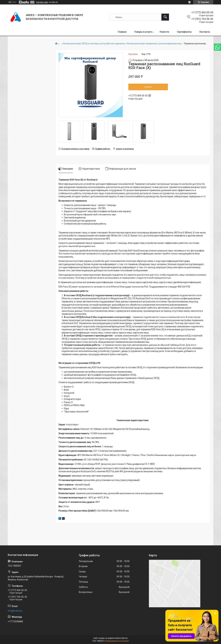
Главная (122, 32)
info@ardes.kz (15, 611)
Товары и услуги (143, 32)
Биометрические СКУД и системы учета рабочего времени (94, 44)
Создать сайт (42, 2)
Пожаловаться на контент (117, 641)
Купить (148, 87)
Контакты (205, 32)
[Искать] (165, 17)
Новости (164, 32)
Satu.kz (124, 638)
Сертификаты (184, 32)
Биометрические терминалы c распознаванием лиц (154, 44)
